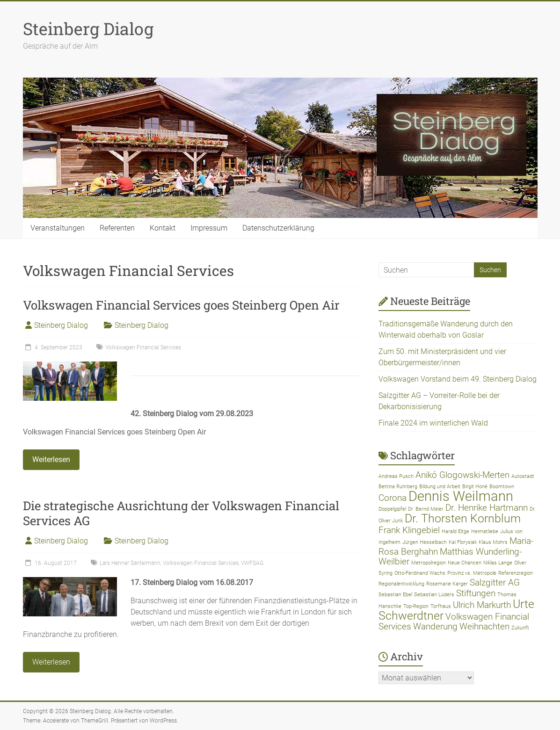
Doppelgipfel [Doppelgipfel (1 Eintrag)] (392, 509)
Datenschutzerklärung (278, 228)
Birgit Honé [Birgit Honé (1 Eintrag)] (475, 487)
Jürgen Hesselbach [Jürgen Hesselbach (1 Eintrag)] (425, 542)
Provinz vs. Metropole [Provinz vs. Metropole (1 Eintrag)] (472, 573)
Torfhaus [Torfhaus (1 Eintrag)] (441, 606)
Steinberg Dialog (88, 29)
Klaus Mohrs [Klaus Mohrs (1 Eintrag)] (493, 542)
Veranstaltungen (58, 228)
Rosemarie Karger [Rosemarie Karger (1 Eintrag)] (447, 584)
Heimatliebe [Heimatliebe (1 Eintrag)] (485, 531)
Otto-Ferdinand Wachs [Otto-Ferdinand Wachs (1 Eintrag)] (420, 573)
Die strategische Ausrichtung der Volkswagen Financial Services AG (181, 513)
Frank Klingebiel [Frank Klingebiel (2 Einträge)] (409, 530)
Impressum (209, 228)
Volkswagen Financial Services (143, 347)
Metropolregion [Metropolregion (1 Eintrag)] (429, 563)
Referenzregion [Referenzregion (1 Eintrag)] (516, 573)
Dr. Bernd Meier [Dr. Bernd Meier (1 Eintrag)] (426, 509)
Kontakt (163, 228)
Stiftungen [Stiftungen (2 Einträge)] (476, 593)
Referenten (117, 228)
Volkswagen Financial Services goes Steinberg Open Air (181, 305)
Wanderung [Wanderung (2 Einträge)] (435, 626)
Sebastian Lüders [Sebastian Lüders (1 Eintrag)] (434, 595)
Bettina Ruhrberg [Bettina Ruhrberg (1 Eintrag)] (398, 487)
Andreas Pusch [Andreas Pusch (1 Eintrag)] (396, 476)
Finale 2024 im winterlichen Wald (433, 423)
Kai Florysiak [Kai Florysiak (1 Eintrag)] (463, 542)
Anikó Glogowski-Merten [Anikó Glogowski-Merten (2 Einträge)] (462, 475)
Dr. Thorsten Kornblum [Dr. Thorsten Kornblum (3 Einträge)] (463, 518)
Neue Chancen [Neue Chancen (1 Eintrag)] (465, 563)
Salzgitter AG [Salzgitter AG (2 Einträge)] (495, 582)
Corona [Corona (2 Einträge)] (393, 498)
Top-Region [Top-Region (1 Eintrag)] (416, 606)
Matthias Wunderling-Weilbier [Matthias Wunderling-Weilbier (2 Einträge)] (450, 557)
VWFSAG (252, 563)
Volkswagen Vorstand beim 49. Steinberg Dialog (458, 379)
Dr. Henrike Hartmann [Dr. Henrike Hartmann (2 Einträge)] (487, 508)
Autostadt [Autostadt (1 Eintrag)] (523, 476)
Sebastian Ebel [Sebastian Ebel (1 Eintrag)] (395, 595)
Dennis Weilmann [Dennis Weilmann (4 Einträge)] (461, 496)
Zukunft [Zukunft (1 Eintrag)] (520, 628)
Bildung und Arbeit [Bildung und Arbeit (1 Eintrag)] (440, 487)
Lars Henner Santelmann (130, 563)
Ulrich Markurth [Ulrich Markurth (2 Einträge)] (482, 605)
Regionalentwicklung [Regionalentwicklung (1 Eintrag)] (401, 584)
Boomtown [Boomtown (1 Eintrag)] (502, 487)
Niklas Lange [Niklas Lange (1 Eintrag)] (498, 563)
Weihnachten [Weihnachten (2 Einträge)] (484, 626)
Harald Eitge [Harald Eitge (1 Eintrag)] (455, 531)
